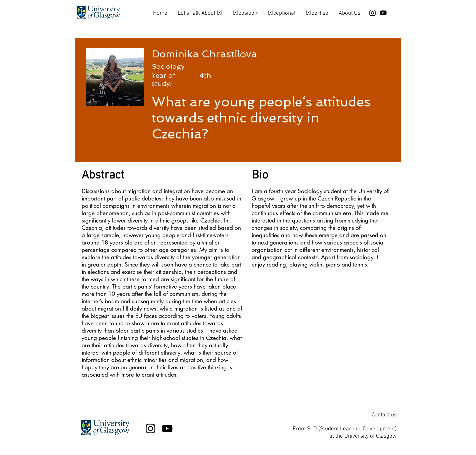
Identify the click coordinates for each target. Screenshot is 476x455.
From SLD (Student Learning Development (344, 429)
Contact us (384, 415)
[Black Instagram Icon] (372, 13)
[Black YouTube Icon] (383, 13)
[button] (200, 11)
